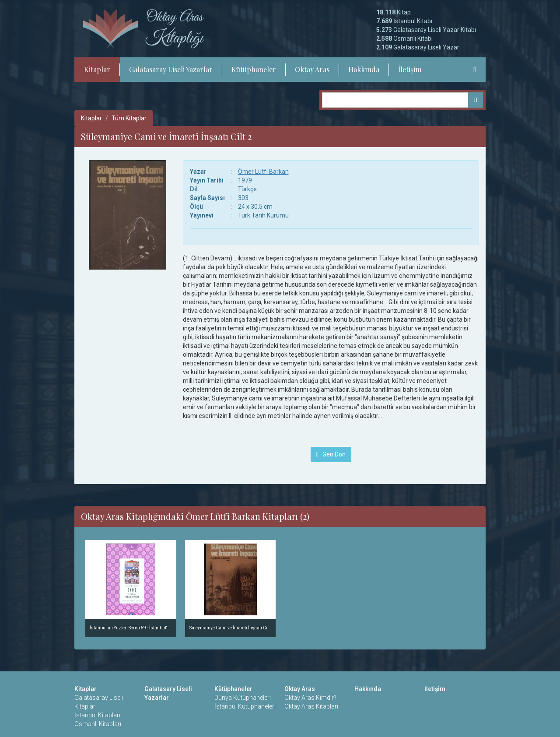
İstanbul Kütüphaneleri (245, 706)
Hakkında (364, 69)
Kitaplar (97, 69)
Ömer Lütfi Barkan (263, 172)
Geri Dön (331, 454)
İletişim (410, 69)
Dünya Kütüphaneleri (243, 698)
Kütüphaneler (254, 69)
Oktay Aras (312, 69)
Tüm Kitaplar (129, 118)
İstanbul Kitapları (97, 715)
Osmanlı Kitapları (98, 724)
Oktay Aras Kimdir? (310, 698)
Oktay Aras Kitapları (311, 706)
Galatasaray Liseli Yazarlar (171, 69)
